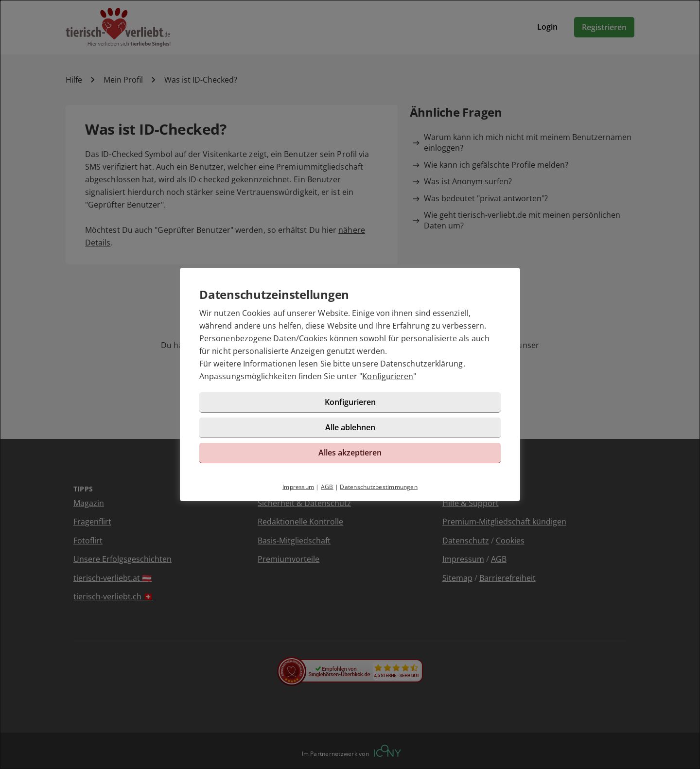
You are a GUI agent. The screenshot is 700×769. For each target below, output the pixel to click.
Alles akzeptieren (350, 453)
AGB (327, 487)
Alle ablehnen (350, 427)
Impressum (298, 487)
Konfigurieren (388, 376)
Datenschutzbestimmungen (379, 487)
